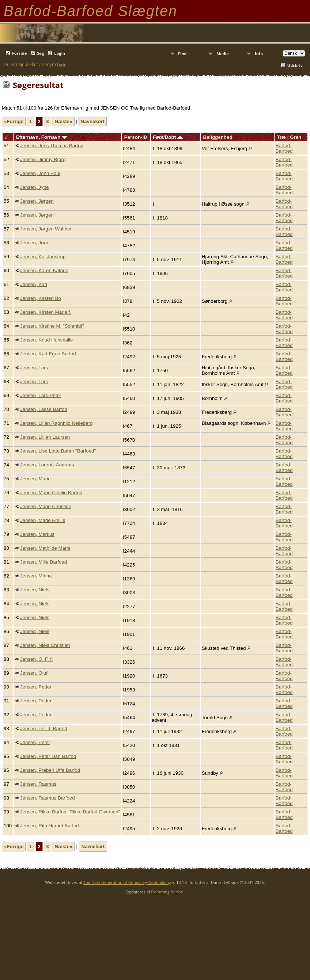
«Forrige (14, 121)
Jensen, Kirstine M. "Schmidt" (52, 326)
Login (60, 53)
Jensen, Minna (36, 576)
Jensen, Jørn (34, 243)
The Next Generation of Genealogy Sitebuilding (127, 882)
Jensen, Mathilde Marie (45, 548)
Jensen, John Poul (40, 173)
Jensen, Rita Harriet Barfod (50, 826)
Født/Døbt (168, 137)
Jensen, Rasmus (38, 784)
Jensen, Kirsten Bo (41, 298)
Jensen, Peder (36, 687)
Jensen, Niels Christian (45, 645)
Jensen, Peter (35, 742)
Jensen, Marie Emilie (43, 520)
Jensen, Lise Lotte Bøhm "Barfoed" (58, 451)
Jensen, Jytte (35, 187)
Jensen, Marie (35, 479)
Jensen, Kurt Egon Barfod (48, 354)
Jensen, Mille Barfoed (44, 562)
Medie (223, 54)
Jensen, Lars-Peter (41, 395)
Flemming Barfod (167, 892)
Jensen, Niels (35, 590)
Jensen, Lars (34, 368)
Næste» (63, 121)
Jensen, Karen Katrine (44, 270)
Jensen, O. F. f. (37, 659)
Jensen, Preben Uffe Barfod (50, 770)
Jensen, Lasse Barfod (44, 409)
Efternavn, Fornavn (42, 137)
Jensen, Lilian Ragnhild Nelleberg (56, 423)
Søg (40, 53)
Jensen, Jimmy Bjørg (43, 159)
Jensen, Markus (37, 534)
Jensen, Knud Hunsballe (47, 340)
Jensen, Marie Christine (46, 506)
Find (182, 54)
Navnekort (92, 121)
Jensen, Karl (34, 284)
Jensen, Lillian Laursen (45, 437)
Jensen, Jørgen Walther (46, 229)
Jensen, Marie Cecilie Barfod (51, 493)
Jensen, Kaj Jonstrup (43, 257)
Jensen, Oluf (34, 673)
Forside (19, 53)
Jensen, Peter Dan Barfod (48, 756)
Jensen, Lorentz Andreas (47, 465)
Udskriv (295, 65)
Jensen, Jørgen (37, 201)
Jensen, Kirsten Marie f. (46, 312)
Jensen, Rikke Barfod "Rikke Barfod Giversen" (70, 812)
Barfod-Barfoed (284, 148)
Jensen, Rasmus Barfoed (48, 798)
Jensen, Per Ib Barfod (44, 729)
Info (259, 54)
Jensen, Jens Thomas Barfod (52, 146)
